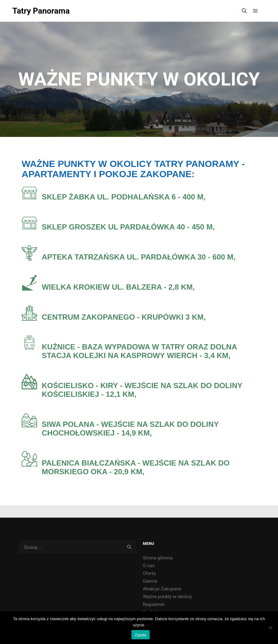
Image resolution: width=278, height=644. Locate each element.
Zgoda (140, 635)
